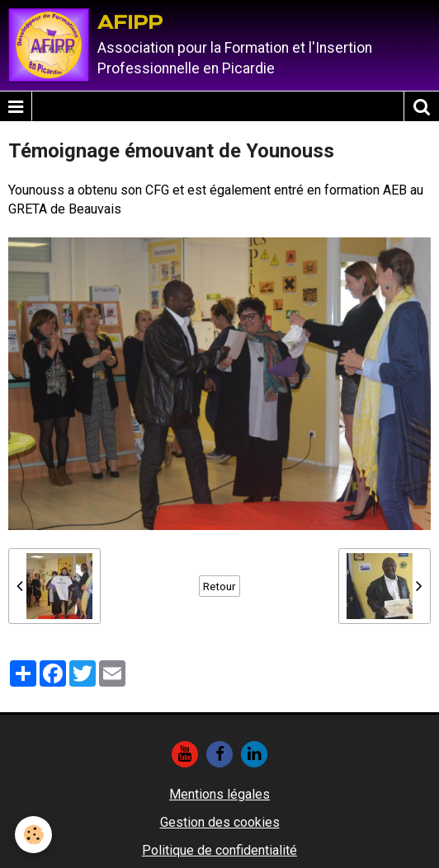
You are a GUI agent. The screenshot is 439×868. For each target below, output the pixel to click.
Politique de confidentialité (219, 850)
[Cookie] (33, 835)
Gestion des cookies (220, 822)
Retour (219, 586)
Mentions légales (219, 794)
